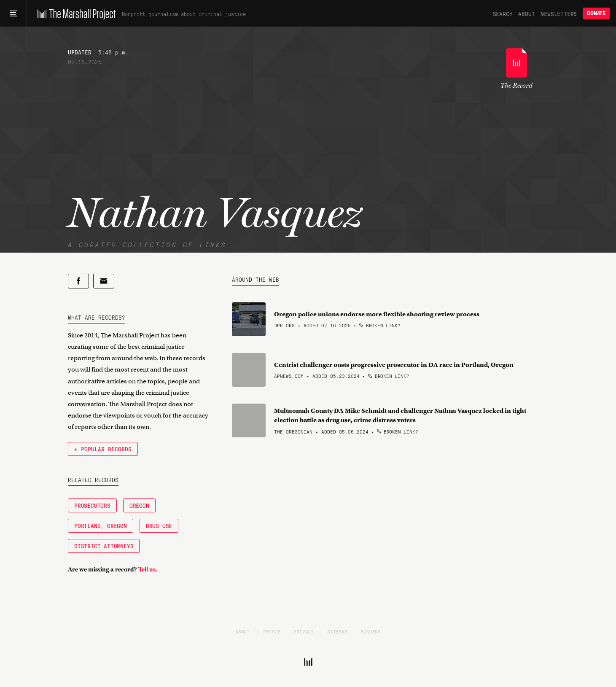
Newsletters (559, 13)
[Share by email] (104, 281)
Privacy (304, 631)
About (526, 13)
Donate (596, 13)
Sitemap (337, 631)
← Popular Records (103, 449)
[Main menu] (13, 13)
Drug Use (159, 525)
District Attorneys (104, 546)
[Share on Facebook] (78, 281)
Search (503, 13)
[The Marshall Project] (74, 13)
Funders (371, 631)
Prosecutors (92, 505)
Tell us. (148, 569)
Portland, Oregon (101, 525)
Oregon (139, 505)
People (272, 631)
